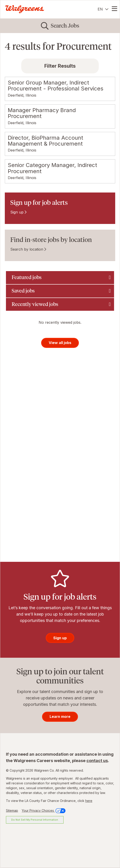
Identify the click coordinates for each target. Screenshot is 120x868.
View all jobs (60, 343)
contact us (97, 761)
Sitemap (12, 810)
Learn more (60, 716)
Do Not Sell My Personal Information (35, 820)
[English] (103, 9)
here (89, 801)
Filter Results (60, 66)
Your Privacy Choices (44, 810)
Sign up (17, 212)
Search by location (27, 249)
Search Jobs (65, 26)
